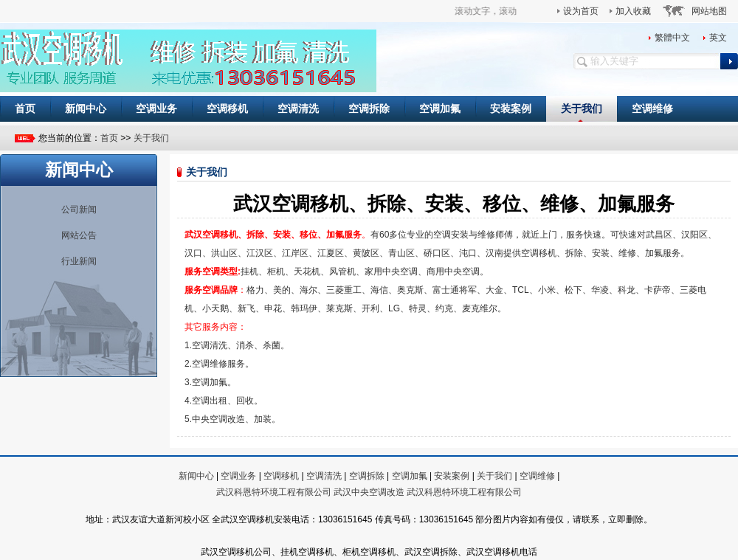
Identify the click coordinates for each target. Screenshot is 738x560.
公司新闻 (79, 210)
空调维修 (652, 108)
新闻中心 (86, 108)
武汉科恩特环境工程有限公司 (274, 492)
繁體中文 (672, 38)
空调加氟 (440, 108)
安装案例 (511, 108)
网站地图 (709, 11)
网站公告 (79, 235)
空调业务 (156, 108)
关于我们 (582, 108)
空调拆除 (369, 108)
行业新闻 (79, 261)
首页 (25, 108)
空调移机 (227, 108)
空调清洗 (298, 108)
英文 (718, 38)
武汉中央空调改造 (369, 492)
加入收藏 (633, 11)
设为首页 (581, 11)
